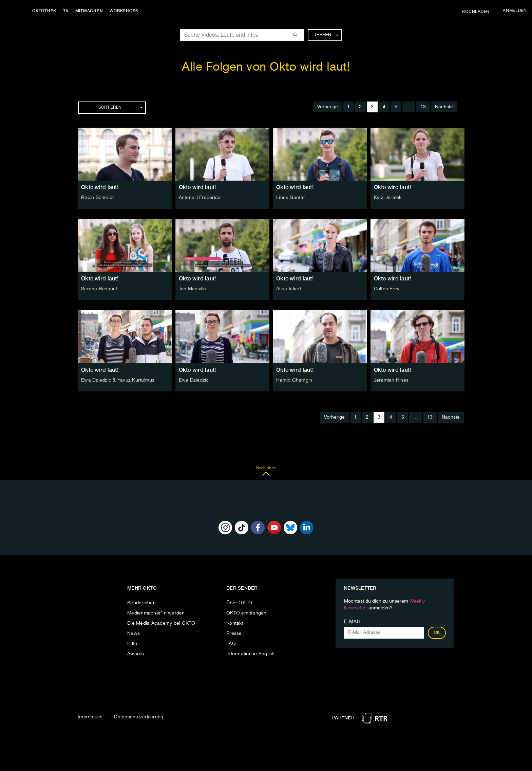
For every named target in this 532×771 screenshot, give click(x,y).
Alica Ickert (289, 289)
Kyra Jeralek (388, 198)
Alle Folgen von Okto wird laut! (266, 67)
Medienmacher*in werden (156, 613)
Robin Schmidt (97, 198)
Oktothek (44, 11)
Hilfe (132, 644)
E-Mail (353, 622)
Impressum (90, 717)
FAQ (231, 644)
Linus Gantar (291, 198)
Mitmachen (89, 11)
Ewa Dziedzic (194, 380)
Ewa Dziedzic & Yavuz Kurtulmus (118, 380)
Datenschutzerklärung (139, 717)
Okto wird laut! (100, 187)
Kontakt (235, 623)
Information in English (251, 654)
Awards (136, 654)
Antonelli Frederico (200, 198)
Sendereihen (141, 603)
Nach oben (266, 473)
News (134, 634)
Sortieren (120, 108)
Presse (234, 634)
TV (66, 11)
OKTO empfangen (246, 613)
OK (437, 633)
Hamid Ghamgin (294, 380)
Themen (326, 35)
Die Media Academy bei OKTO (161, 623)
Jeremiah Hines (391, 380)
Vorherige (328, 107)
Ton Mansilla (193, 289)
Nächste (444, 107)
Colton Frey (387, 289)
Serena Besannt (99, 289)
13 (423, 107)
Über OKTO (239, 603)
